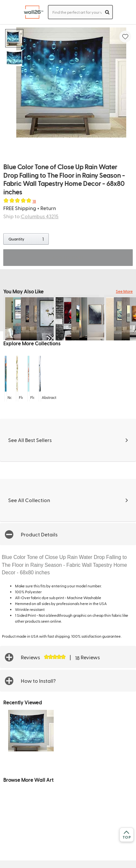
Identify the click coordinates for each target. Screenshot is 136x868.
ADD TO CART (68, 258)
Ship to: (31, 216)
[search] (107, 12)
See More (124, 291)
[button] (68, 534)
